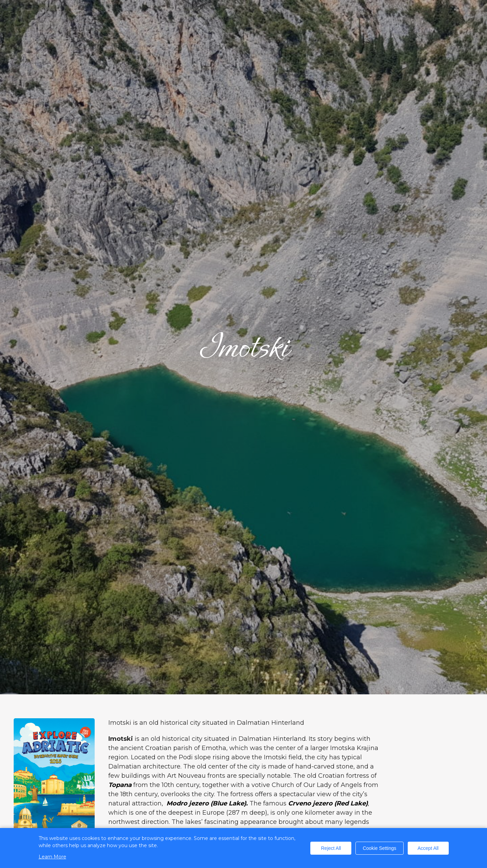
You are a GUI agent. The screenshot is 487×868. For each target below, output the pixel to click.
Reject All (331, 848)
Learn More (52, 857)
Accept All (428, 848)
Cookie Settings (379, 848)
